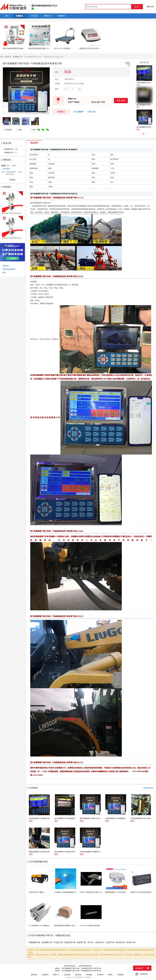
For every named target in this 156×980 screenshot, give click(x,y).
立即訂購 (91, 112)
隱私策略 (78, 975)
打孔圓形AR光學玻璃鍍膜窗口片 (66, 892)
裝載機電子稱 (34, 942)
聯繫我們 (45, 975)
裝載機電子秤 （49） (11, 149)
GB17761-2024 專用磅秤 (62, 48)
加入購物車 (79, 112)
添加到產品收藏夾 (9, 269)
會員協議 (89, 975)
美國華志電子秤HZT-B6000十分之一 (92, 48)
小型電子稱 (110, 942)
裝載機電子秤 (18, 57)
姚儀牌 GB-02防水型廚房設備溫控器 (143, 892)
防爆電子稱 (81, 942)
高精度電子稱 (70, 942)
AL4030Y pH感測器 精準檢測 (90, 926)
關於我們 (34, 975)
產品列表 (8, 57)
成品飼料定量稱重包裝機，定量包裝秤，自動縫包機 (46, 48)
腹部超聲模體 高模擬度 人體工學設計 (67, 926)
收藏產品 (7, 130)
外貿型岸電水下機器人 (37, 892)
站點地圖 (67, 975)
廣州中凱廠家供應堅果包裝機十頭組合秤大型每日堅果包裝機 (24, 48)
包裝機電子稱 (47, 942)
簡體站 (110, 975)
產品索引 (6, 266)
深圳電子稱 (131, 942)
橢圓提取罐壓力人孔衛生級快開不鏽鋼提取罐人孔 (122, 892)
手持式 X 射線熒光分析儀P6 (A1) (91, 892)
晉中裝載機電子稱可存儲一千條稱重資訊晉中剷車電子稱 (81, 968)
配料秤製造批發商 (85, 966)
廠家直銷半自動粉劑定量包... (12, 238)
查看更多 (12, 180)
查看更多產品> (149, 788)
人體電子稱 (99, 942)
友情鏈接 (120, 975)
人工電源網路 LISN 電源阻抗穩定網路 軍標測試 (45, 926)
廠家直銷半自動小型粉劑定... (12, 213)
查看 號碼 (121, 101)
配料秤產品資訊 (70, 966)
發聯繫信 (61, 112)
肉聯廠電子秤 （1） (11, 153)
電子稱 (90, 942)
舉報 (19, 130)
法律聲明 (100, 975)
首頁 (2, 57)
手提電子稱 (58, 942)
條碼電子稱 (120, 942)
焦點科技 (81, 977)
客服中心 (56, 975)
